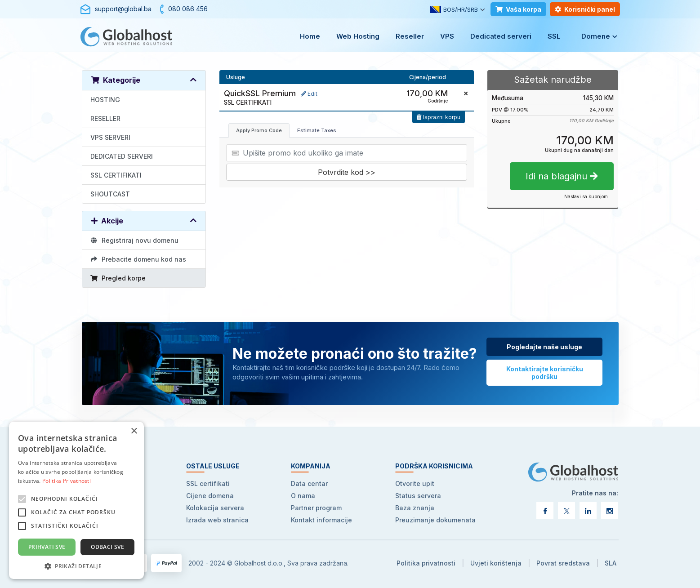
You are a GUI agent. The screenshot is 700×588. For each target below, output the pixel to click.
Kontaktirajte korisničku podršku (545, 373)
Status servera (418, 496)
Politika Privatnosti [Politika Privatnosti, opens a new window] (67, 481)
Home (310, 36)
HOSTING (105, 100)
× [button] (134, 431)
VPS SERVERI (110, 137)
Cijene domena (210, 496)
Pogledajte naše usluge (544, 347)
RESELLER (105, 118)
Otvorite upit (415, 483)
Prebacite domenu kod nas (138, 259)
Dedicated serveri (501, 36)
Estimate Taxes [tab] (317, 130)
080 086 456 (188, 9)
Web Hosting (358, 36)
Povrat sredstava (563, 563)
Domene (596, 36)
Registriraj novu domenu (135, 240)
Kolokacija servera (215, 508)
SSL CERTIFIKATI (116, 175)
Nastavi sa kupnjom (586, 196)
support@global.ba (123, 9)
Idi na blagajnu (562, 176)
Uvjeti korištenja (496, 563)
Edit (309, 94)
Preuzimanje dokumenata (435, 520)
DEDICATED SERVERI (122, 156)
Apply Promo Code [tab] (259, 130)
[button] (76, 566)
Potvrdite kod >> (347, 172)
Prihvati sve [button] (47, 547)
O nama (303, 496)
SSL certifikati (208, 483)
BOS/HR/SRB (454, 9)
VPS (447, 36)
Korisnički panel (585, 9)
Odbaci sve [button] (107, 547)
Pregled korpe (118, 278)
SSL (554, 36)
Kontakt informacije (321, 520)
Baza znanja (415, 508)
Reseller (410, 36)
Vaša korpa (518, 9)
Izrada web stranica (217, 520)
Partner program (316, 508)
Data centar (309, 483)
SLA (611, 563)
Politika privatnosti (426, 563)
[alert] (76, 500)
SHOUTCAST (110, 194)
